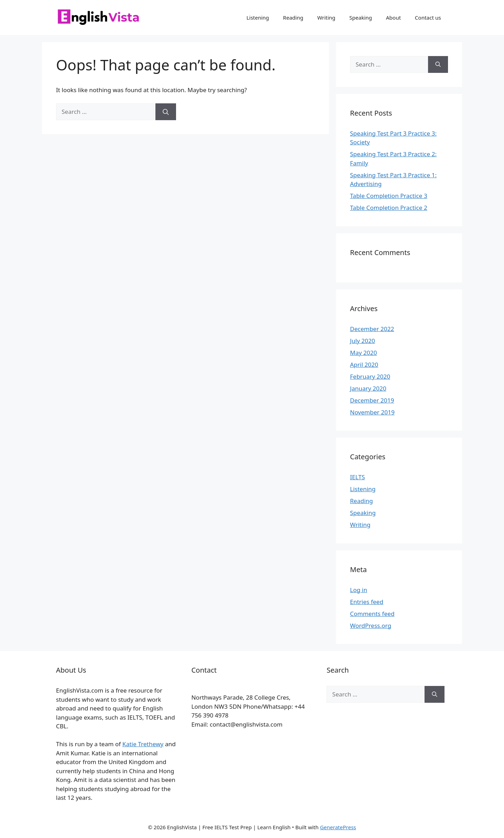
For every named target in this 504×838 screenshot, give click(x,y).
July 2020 (363, 341)
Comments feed (372, 614)
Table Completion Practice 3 (389, 196)
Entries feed (367, 602)
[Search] (166, 112)
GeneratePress (338, 827)
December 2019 (372, 400)
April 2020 (364, 365)
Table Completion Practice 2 (389, 208)
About (394, 18)
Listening (258, 18)
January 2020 (368, 388)
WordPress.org (371, 626)
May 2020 (363, 353)
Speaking (361, 18)
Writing (326, 18)
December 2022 (372, 329)
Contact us (428, 18)
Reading (293, 18)
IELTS (358, 477)
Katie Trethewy (143, 744)
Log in (359, 590)
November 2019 (372, 412)
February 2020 (370, 376)
